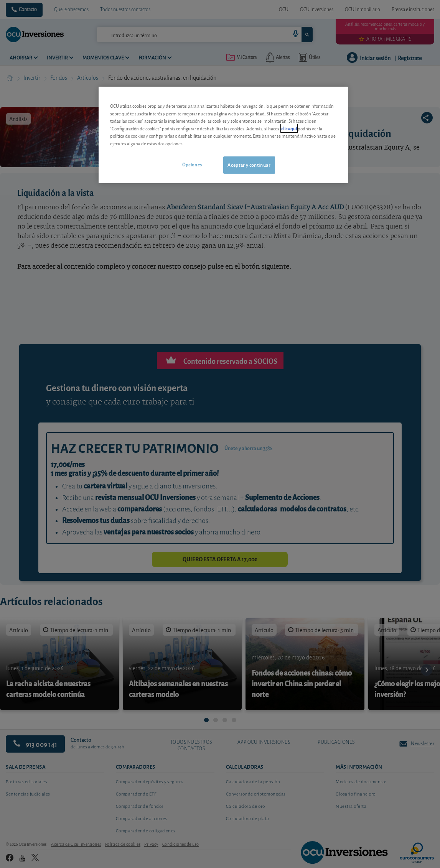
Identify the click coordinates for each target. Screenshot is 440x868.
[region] (223, 135)
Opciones (192, 164)
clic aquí (289, 128)
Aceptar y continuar (249, 165)
